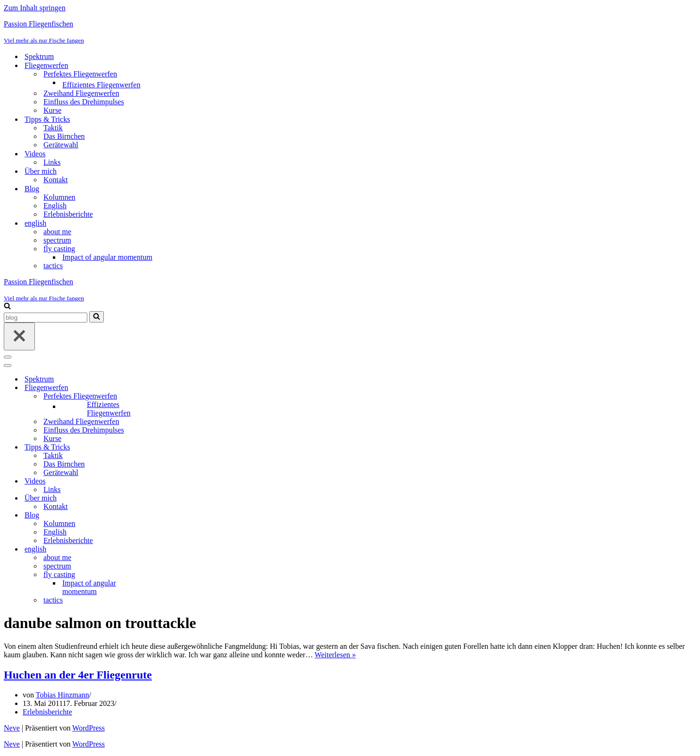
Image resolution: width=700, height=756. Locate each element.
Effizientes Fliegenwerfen (101, 85)
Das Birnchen (64, 136)
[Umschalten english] (169, 549)
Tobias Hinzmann (63, 695)
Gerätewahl (61, 145)
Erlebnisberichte (68, 214)
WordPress (89, 728)
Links (52, 162)
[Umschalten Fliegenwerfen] (169, 388)
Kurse (52, 110)
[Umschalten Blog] (169, 515)
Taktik (53, 128)
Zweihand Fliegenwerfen (81, 93)
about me (57, 232)
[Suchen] (7, 307)
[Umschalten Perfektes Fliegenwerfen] (169, 396)
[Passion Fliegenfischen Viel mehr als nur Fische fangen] (350, 32)
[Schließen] (19, 336)
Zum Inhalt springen (35, 8)
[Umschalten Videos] (169, 481)
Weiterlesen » (335, 655)
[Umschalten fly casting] (169, 575)
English (55, 206)
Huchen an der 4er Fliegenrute (78, 675)
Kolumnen (59, 197)
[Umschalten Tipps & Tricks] (169, 447)
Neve (12, 728)
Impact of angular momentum (107, 257)
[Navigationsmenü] (8, 357)
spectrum (57, 240)
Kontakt (56, 180)
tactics (53, 266)
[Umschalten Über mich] (169, 498)
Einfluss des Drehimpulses (84, 102)
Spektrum (39, 56)
